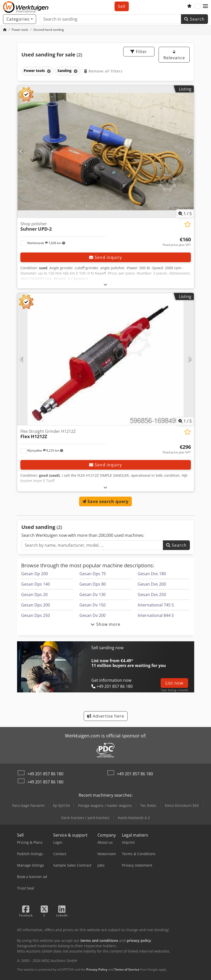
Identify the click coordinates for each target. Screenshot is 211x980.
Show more (105, 624)
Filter (139, 52)
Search (194, 19)
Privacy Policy (97, 969)
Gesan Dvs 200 (152, 584)
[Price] (177, 242)
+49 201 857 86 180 (45, 774)
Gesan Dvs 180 (152, 574)
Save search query (105, 501)
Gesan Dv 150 (93, 605)
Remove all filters (103, 71)
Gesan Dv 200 (93, 615)
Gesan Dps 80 (93, 584)
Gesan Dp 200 (34, 574)
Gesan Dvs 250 (152, 595)
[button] (205, 6)
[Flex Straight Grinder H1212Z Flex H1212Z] (106, 359)
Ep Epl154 (61, 805)
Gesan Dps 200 (36, 605)
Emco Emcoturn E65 (182, 805)
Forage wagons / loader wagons (105, 805)
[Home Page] (5, 30)
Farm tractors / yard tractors (85, 818)
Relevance (174, 55)
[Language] (197, 6)
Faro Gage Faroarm (28, 805)
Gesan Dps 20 (34, 595)
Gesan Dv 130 (93, 595)
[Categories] (20, 19)
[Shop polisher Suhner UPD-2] (106, 152)
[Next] (189, 152)
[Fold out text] (105, 284)
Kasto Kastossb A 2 (134, 818)
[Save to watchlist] (187, 224)
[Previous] (22, 152)
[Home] (20, 30)
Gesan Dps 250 (36, 615)
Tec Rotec (148, 805)
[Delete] (48, 71)
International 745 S (156, 605)
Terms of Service (127, 969)
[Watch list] (189, 6)
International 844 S (156, 615)
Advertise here (106, 716)
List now (174, 683)
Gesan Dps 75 (93, 574)
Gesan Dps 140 (36, 584)
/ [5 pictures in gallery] (185, 214)
